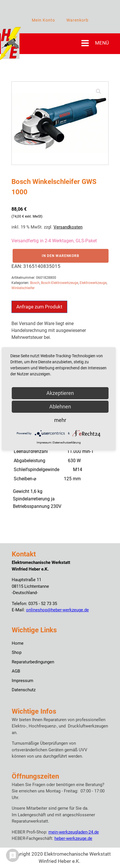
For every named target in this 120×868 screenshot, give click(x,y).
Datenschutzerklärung (67, 442)
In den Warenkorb (61, 256)
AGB (16, 671)
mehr (60, 420)
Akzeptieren (60, 393)
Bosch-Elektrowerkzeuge (60, 283)
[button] (99, 91)
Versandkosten (68, 227)
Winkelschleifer (23, 288)
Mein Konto (43, 20)
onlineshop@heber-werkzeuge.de (57, 610)
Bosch (35, 283)
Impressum (22, 681)
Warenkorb (77, 20)
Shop (17, 652)
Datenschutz (24, 690)
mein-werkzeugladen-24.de (74, 832)
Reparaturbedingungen (33, 662)
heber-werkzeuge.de (73, 838)
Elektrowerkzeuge (93, 283)
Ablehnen (60, 407)
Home (18, 643)
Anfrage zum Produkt (39, 307)
